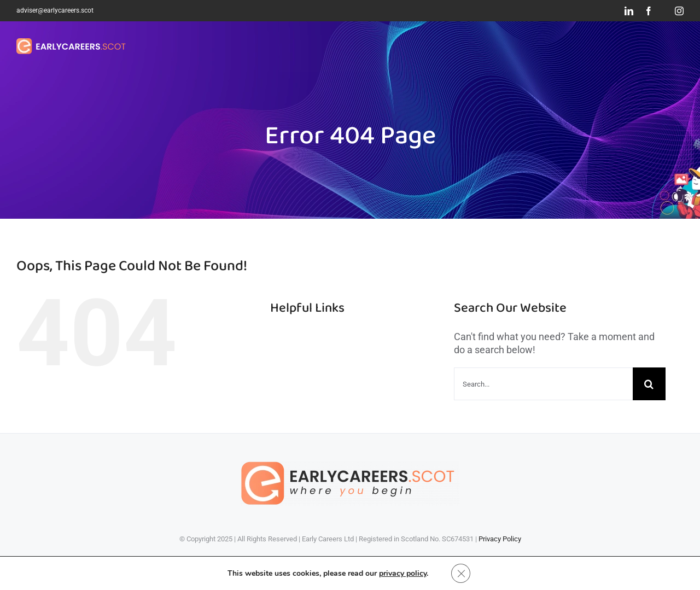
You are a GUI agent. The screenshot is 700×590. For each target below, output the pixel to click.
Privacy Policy (500, 539)
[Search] (649, 384)
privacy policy (402, 573)
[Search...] (543, 384)
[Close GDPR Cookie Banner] (461, 573)
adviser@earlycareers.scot (55, 10)
